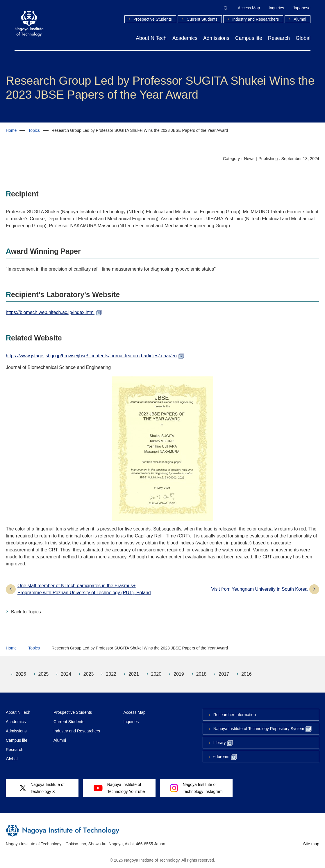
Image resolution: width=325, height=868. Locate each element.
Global (303, 38)
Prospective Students (153, 19)
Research (279, 38)
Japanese (302, 8)
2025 (44, 674)
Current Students (202, 19)
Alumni (300, 19)
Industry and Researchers (256, 19)
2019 (179, 674)
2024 (66, 674)
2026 (21, 674)
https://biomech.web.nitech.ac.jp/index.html (50, 312)
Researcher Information (235, 715)
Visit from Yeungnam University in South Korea (259, 589)
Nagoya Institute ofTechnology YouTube (119, 788)
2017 (224, 674)
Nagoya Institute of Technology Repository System (262, 729)
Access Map (249, 8)
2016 (247, 674)
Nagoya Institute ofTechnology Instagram (196, 788)
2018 (201, 674)
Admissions (216, 38)
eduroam (225, 757)
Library (223, 743)
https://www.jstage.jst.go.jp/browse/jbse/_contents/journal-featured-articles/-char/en (91, 356)
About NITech (151, 38)
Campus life (249, 38)
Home (11, 130)
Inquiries (276, 8)
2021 (134, 674)
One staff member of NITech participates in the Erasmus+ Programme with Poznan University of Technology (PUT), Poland (84, 589)
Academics (185, 38)
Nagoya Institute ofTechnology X (42, 788)
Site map (311, 844)
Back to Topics (26, 612)
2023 (89, 674)
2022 (111, 674)
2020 (156, 674)
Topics (34, 130)
